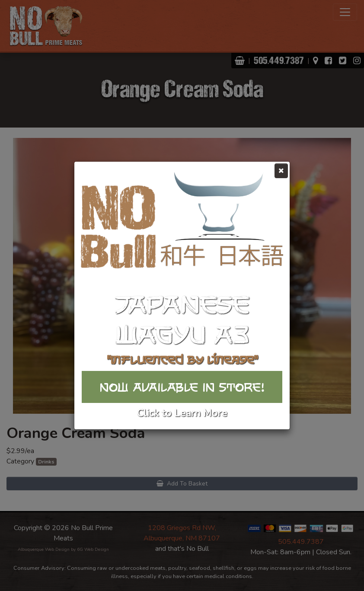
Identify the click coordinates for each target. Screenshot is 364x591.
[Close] (281, 171)
